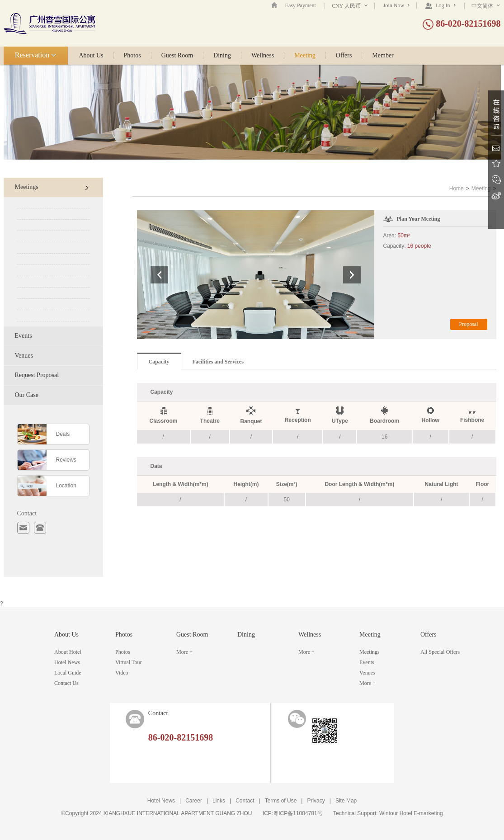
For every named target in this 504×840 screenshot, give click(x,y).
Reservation (35, 55)
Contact (245, 801)
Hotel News (67, 662)
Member (383, 56)
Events (24, 336)
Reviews (66, 460)
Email (496, 148)
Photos (132, 56)
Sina (496, 196)
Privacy (316, 801)
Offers (344, 56)
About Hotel (68, 652)
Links (219, 801)
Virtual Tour (129, 662)
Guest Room (177, 56)
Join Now (396, 5)
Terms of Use (281, 801)
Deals (63, 434)
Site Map (346, 801)
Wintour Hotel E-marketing (411, 813)
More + (184, 652)
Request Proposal (37, 375)
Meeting (305, 56)
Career (194, 801)
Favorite (496, 164)
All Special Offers (440, 652)
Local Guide (68, 673)
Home (457, 189)
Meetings (52, 187)
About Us (91, 56)
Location (66, 486)
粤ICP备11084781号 (298, 813)
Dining (222, 56)
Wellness (263, 56)
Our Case (27, 395)
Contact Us (66, 683)
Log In (440, 5)
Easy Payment (301, 5)
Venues (24, 356)
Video (122, 673)
